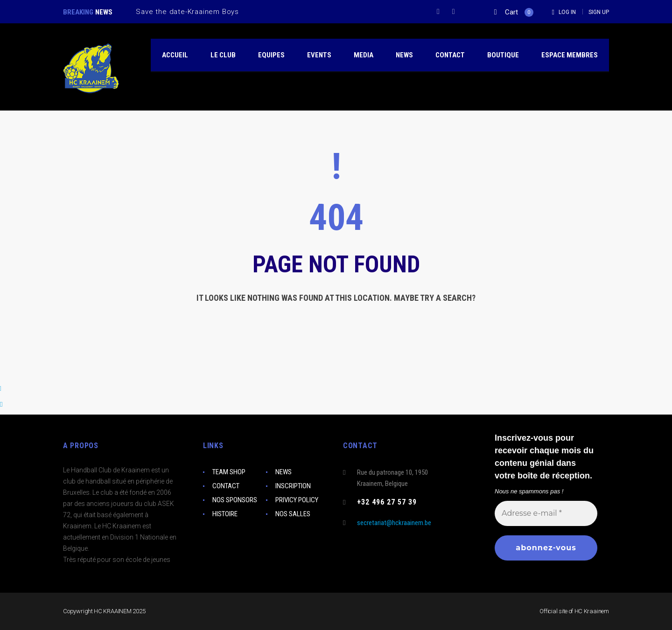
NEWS (283, 472)
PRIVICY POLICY (297, 500)
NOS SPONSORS (235, 500)
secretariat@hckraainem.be (394, 523)
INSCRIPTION (293, 486)
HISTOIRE (225, 514)
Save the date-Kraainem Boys (187, 12)
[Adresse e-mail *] (546, 513)
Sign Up (599, 12)
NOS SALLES (293, 514)
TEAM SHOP (229, 472)
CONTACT (226, 486)
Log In (567, 12)
